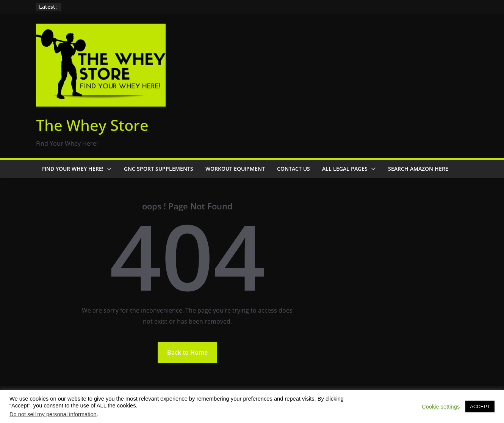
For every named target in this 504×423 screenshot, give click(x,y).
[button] (108, 169)
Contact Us (293, 169)
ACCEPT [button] (480, 406)
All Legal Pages (345, 169)
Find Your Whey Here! (73, 169)
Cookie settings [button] (441, 407)
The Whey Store (92, 125)
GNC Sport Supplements (159, 169)
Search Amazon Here (418, 169)
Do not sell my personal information (53, 414)
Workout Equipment (235, 169)
